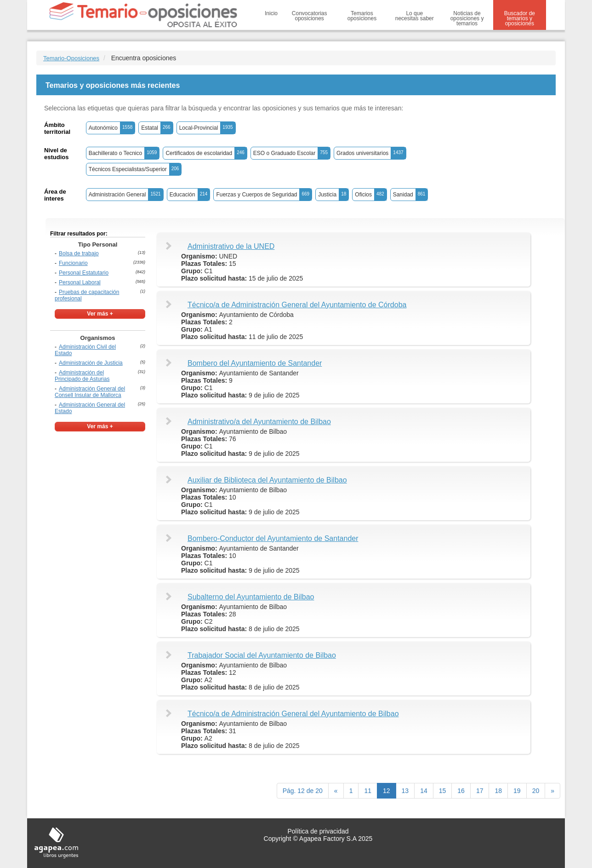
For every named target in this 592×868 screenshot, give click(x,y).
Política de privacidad (318, 831)
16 (461, 791)
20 (536, 791)
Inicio (271, 13)
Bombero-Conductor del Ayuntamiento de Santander (273, 538)
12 (387, 791)
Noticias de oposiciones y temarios (467, 18)
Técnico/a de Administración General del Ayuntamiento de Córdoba (297, 305)
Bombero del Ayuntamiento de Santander (255, 363)
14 (424, 791)
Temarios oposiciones (362, 16)
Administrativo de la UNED (231, 246)
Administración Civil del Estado (85, 350)
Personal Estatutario (84, 273)
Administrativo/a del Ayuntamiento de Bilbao (259, 422)
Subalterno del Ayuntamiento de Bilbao (251, 597)
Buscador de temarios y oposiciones (520, 18)
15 (443, 791)
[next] (552, 791)
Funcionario (73, 263)
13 (405, 791)
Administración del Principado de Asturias (82, 376)
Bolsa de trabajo (79, 253)
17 (480, 791)
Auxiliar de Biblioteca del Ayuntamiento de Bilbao (267, 480)
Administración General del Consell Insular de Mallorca (90, 392)
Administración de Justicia (91, 363)
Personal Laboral (80, 282)
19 (517, 791)
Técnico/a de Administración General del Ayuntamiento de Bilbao (293, 714)
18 (498, 791)
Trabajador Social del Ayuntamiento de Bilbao (262, 655)
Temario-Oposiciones (71, 58)
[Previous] (336, 791)
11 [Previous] (368, 791)
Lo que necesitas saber (415, 16)
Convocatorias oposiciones (310, 16)
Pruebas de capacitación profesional (87, 295)
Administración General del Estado (90, 408)
